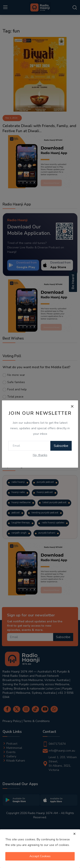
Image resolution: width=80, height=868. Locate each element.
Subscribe (61, 446)
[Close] (72, 406)
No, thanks (40, 455)
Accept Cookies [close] (40, 856)
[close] (74, 834)
